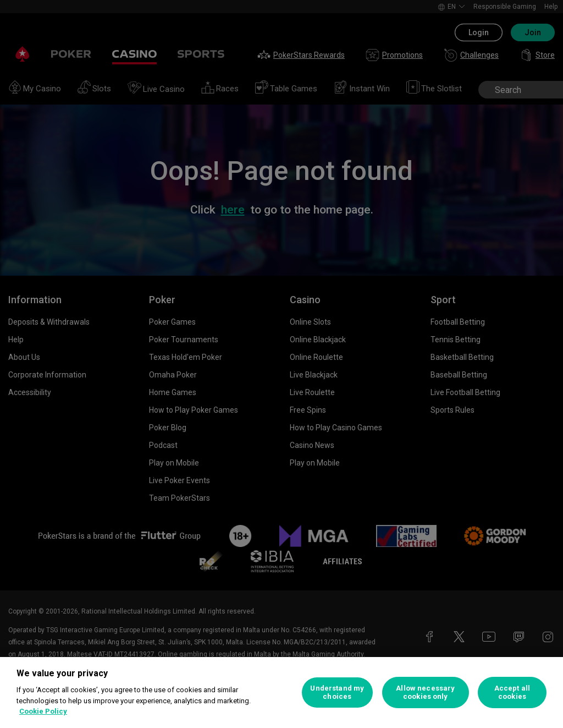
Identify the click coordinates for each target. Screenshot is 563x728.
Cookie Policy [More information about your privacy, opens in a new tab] (43, 711)
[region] (281, 693)
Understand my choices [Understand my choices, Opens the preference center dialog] (337, 693)
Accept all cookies (512, 693)
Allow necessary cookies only (425, 693)
